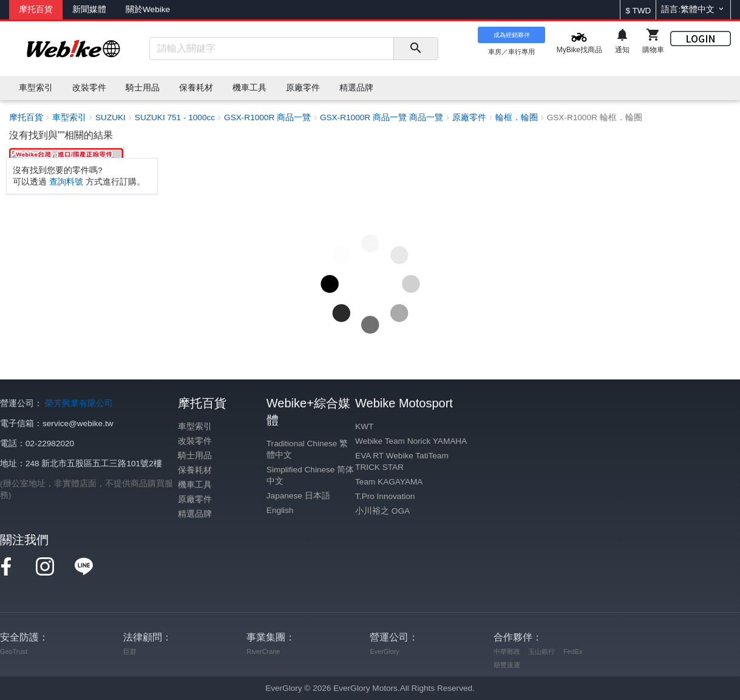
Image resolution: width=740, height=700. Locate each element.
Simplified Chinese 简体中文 (310, 475)
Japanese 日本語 (298, 496)
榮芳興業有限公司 (79, 403)
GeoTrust (14, 651)
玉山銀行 (541, 651)
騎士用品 (195, 456)
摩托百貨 (36, 9)
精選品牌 (195, 514)
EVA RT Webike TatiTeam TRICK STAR (402, 461)
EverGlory (384, 651)
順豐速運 (507, 665)
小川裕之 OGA (382, 511)
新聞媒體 (89, 9)
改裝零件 (195, 441)
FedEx (573, 651)
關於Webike (148, 9)
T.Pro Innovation (385, 496)
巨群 (130, 651)
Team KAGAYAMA (389, 482)
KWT (364, 426)
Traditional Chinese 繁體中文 (307, 449)
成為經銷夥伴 (512, 35)
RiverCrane (263, 651)
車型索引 (195, 426)
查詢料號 (66, 182)
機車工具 (195, 485)
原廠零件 (195, 499)
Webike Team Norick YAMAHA (411, 441)
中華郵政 (507, 651)
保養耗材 (195, 470)
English (280, 510)
